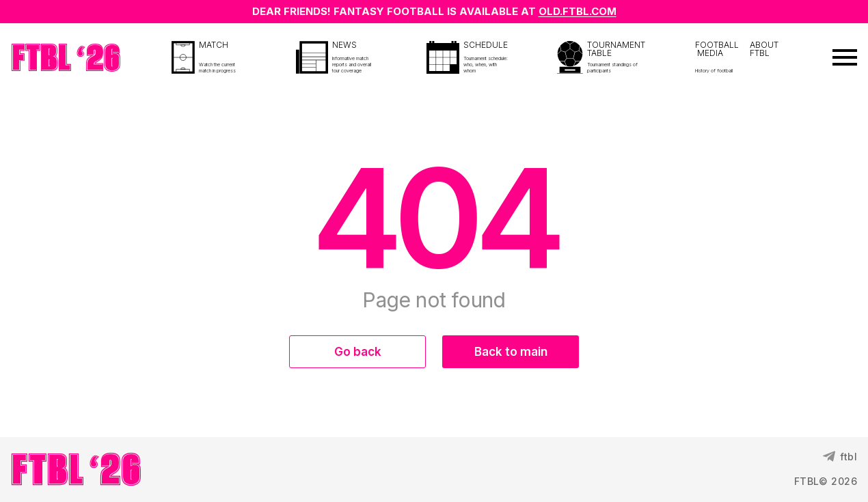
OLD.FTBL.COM (578, 11)
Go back (358, 352)
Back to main (511, 352)
